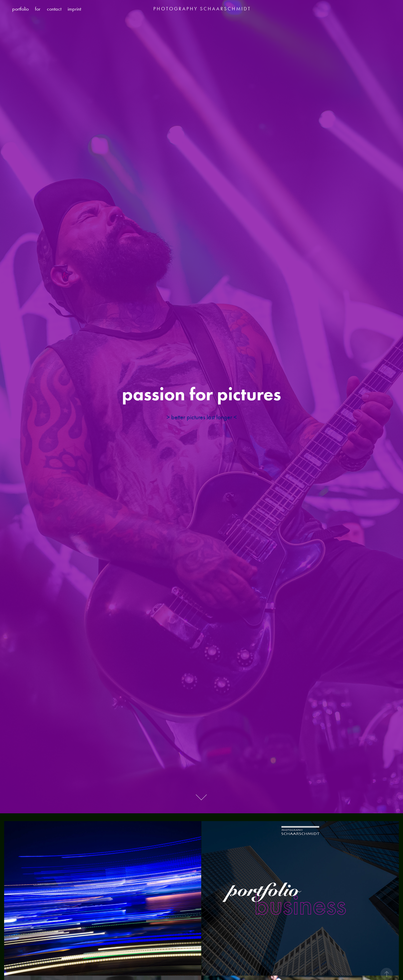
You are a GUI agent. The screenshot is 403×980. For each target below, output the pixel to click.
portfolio (20, 9)
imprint (74, 9)
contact (54, 9)
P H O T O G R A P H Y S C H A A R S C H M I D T (202, 9)
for (38, 9)
